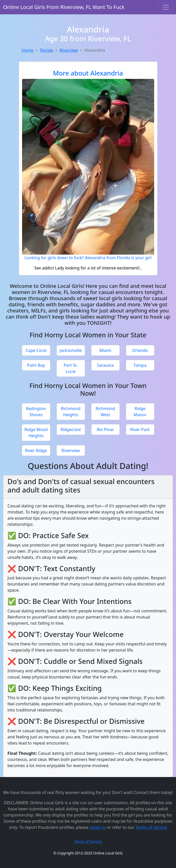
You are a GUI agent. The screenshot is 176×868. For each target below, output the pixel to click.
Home (28, 50)
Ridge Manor (140, 412)
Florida (47, 50)
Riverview (69, 50)
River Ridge (36, 451)
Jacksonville (71, 350)
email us (98, 827)
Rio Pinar (105, 430)
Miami (105, 350)
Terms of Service (151, 827)
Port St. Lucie (71, 368)
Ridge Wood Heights (36, 433)
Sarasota (105, 365)
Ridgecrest (71, 430)
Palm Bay (36, 365)
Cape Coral (36, 350)
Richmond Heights (71, 412)
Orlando (140, 350)
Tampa (140, 365)
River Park (140, 430)
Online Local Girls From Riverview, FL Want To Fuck (64, 7)
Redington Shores (36, 412)
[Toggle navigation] (166, 7)
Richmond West (105, 412)
